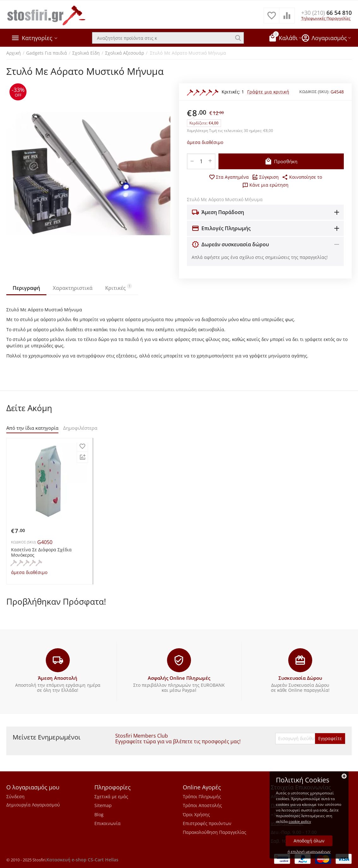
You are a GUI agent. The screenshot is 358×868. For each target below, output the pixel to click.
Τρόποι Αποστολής (202, 805)
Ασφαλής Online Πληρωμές (179, 678)
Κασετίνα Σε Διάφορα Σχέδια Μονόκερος (41, 553)
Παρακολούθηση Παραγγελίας (215, 832)
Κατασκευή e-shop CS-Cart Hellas (82, 860)
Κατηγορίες (37, 38)
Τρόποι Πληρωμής (202, 796)
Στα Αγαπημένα (229, 177)
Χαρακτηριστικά (73, 288)
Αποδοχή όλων (309, 841)
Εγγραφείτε (330, 738)
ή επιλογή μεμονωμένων (309, 852)
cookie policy (300, 821)
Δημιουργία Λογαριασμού (33, 805)
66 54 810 (326, 13)
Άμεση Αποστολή (58, 678)
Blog (99, 814)
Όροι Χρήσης (196, 814)
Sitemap (103, 805)
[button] (302, 177)
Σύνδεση (15, 796)
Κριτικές (119, 287)
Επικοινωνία (107, 823)
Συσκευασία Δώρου (300, 678)
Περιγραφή (26, 288)
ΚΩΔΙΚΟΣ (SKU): (314, 92)
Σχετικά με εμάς (111, 796)
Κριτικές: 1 (233, 92)
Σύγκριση (265, 177)
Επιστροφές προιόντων (207, 823)
